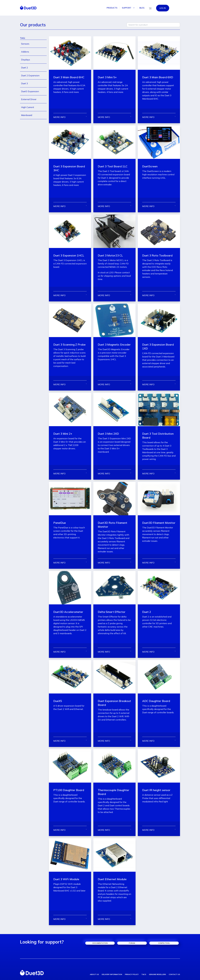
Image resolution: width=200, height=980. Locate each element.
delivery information (112, 974)
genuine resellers (157, 974)
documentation (100, 943)
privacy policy (132, 974)
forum (132, 943)
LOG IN (163, 8)
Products (112, 8)
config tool (164, 943)
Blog (142, 8)
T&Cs (144, 974)
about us (94, 974)
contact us (174, 974)
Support (128, 8)
